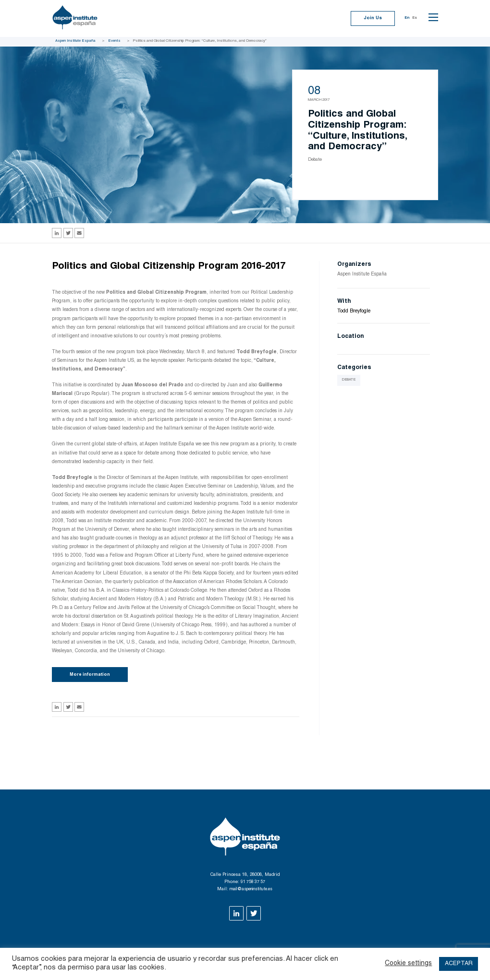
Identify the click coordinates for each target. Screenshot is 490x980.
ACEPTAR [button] (457, 963)
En (405, 19)
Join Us (370, 19)
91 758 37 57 (253, 884)
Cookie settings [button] (404, 963)
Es (414, 19)
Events (115, 41)
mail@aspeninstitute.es (251, 891)
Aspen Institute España (76, 41)
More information (92, 676)
